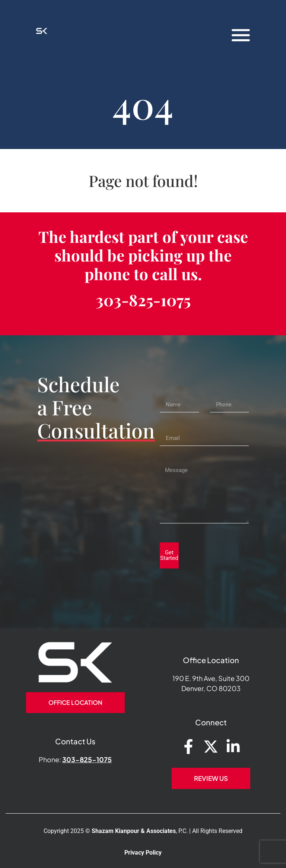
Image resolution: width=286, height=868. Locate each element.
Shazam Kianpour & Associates (134, 831)
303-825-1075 (143, 300)
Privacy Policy (143, 853)
